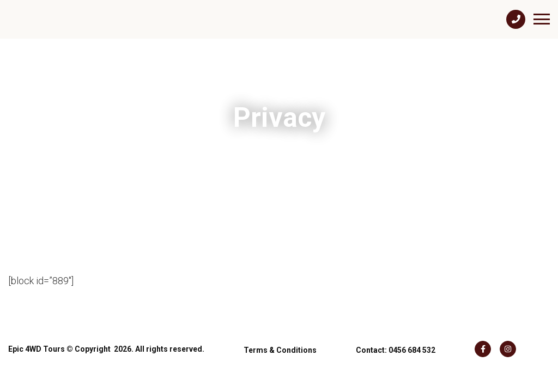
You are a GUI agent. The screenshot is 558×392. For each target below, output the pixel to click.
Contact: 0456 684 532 (396, 345)
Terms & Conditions (280, 345)
